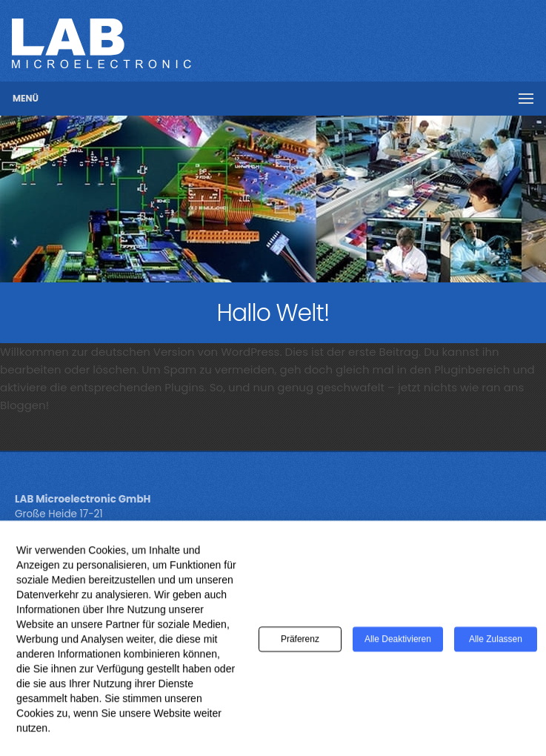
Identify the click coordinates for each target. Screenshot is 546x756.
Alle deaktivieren (398, 643)
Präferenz (300, 643)
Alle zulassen (496, 643)
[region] (273, 199)
